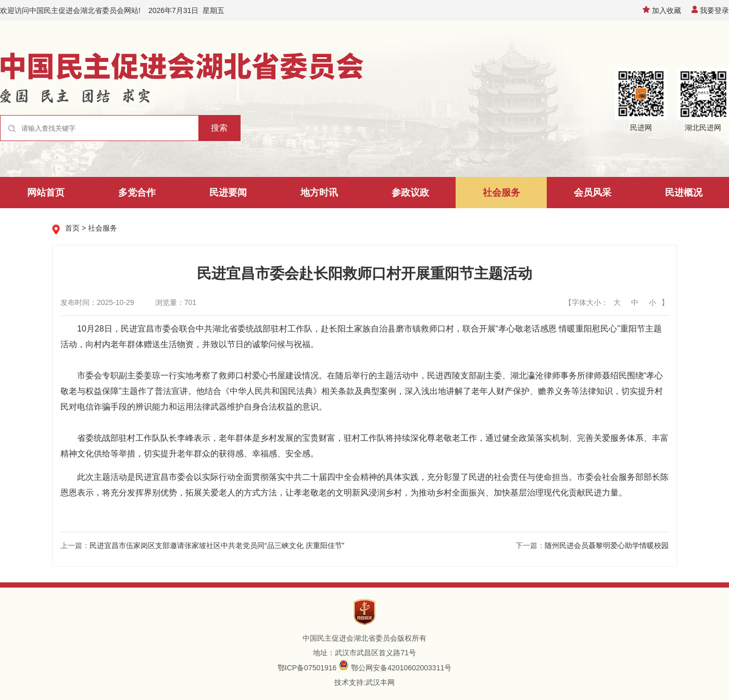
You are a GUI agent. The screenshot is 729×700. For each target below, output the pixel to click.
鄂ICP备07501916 (307, 668)
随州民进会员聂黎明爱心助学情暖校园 (607, 545)
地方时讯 (319, 193)
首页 (72, 228)
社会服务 (501, 193)
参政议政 (410, 193)
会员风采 (593, 193)
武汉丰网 (380, 682)
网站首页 (46, 193)
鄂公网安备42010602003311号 (401, 668)
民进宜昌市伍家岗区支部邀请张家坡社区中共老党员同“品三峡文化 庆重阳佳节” (217, 545)
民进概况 (684, 193)
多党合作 (137, 193)
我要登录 (710, 10)
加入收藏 (662, 10)
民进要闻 (228, 193)
